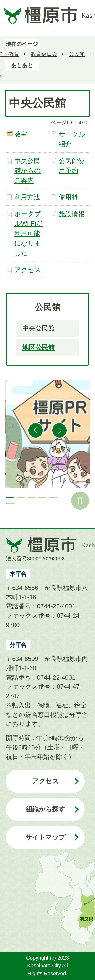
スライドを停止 (80, 501)
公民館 (77, 54)
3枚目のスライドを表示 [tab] (32, 497)
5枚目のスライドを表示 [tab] (53, 497)
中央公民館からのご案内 (28, 171)
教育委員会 (44, 54)
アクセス (28, 270)
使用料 (68, 197)
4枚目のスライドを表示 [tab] (42, 497)
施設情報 (72, 214)
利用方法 (27, 197)
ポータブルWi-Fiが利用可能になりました (29, 233)
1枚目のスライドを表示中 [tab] (10, 497)
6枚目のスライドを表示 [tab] (10, 503)
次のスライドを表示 (59, 430)
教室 (21, 134)
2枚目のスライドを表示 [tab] (21, 497)
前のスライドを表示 (36, 430)
